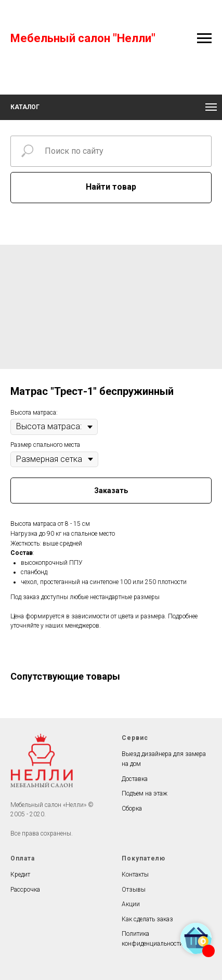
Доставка (135, 779)
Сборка (132, 809)
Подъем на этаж (145, 793)
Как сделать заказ (147, 919)
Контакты (135, 875)
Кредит (20, 875)
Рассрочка (25, 890)
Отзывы (134, 890)
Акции (131, 904)
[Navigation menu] (204, 38)
